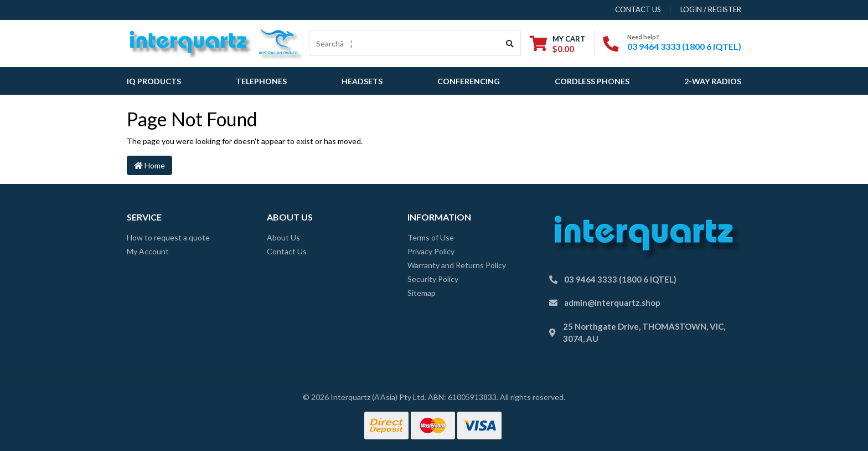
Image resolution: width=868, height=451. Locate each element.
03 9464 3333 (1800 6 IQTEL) (684, 46)
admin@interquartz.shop (612, 303)
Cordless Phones (592, 81)
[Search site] (510, 43)
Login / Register (711, 9)
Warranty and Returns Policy (457, 265)
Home (149, 165)
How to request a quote (168, 237)
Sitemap (422, 293)
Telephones (261, 81)
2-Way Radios (713, 81)
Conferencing (469, 81)
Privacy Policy (431, 251)
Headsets (362, 81)
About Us (283, 237)
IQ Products (154, 81)
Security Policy (433, 279)
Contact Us (287, 251)
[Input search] (404, 43)
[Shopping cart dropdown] (557, 43)
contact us (638, 9)
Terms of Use (431, 237)
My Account (148, 251)
